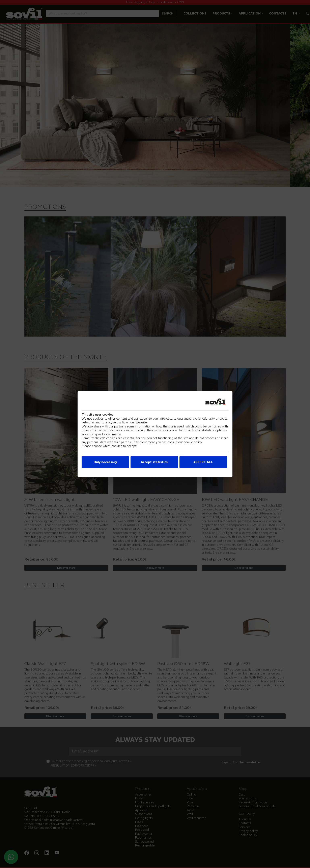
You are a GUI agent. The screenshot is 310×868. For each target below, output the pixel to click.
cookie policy (193, 442)
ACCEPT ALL (203, 462)
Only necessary (105, 462)
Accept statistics (154, 462)
